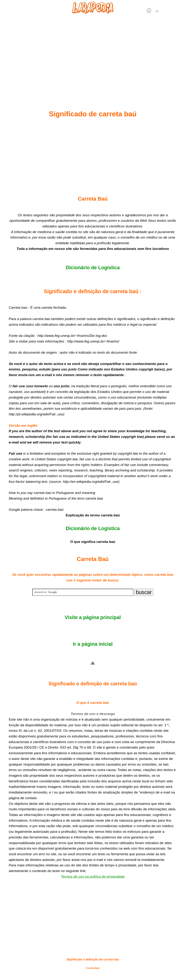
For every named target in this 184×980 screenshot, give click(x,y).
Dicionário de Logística (93, 268)
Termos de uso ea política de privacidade (93, 877)
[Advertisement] (93, 53)
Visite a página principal (93, 617)
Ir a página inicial (93, 644)
